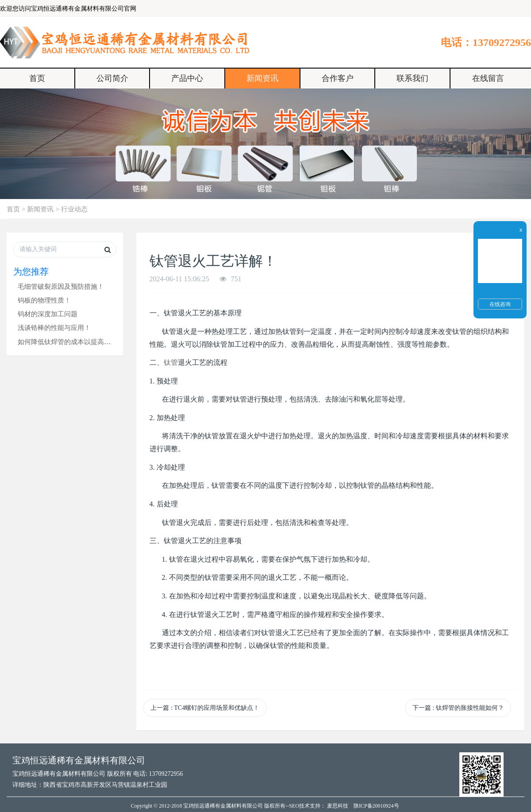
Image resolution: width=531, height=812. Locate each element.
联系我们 (412, 78)
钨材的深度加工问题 (48, 314)
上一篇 (205, 708)
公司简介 (112, 78)
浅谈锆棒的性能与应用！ (54, 327)
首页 (37, 78)
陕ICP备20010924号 (376, 806)
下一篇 (458, 708)
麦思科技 (338, 806)
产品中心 (187, 78)
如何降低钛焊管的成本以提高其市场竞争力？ (84, 342)
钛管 (171, 362)
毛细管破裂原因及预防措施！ (61, 286)
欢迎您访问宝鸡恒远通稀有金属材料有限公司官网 (68, 9)
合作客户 (338, 78)
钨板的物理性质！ (44, 300)
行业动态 (74, 209)
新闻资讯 (262, 78)
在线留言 (488, 78)
